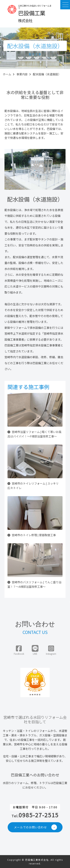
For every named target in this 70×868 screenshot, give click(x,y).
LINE (35, 650)
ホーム (7, 74)
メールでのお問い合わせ (36, 827)
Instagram (51, 650)
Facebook (19, 650)
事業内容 (22, 74)
